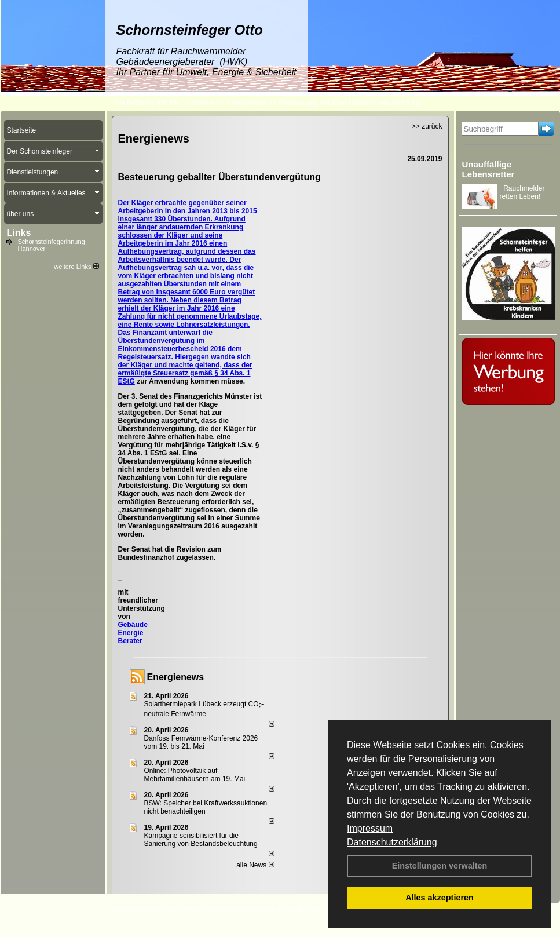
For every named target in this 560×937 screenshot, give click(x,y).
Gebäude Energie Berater (133, 633)
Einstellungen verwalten (440, 866)
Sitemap (325, 909)
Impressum (370, 828)
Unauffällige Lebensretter (488, 169)
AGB (296, 909)
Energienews (176, 677)
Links (19, 233)
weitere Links (76, 267)
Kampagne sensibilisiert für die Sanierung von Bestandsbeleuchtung (201, 840)
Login (121, 909)
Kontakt (150, 909)
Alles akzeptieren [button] (440, 898)
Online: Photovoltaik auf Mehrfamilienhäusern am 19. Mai (195, 775)
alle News (255, 865)
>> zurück (427, 126)
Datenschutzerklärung (392, 842)
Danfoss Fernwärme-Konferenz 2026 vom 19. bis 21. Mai (201, 742)
